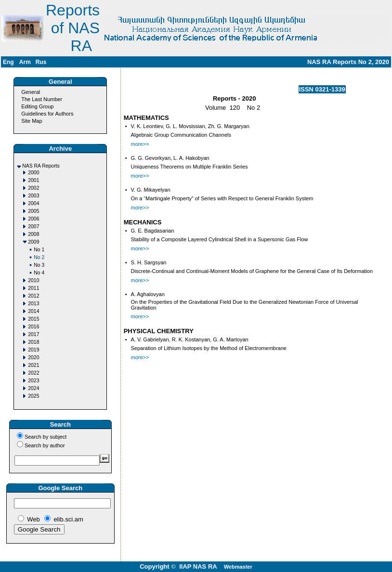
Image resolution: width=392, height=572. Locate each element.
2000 (33, 173)
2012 (33, 296)
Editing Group (37, 106)
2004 (33, 203)
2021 (33, 365)
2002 (33, 188)
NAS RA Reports (41, 166)
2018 (33, 342)
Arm (25, 62)
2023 (33, 381)
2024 (33, 388)
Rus (41, 62)
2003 (33, 196)
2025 (33, 396)
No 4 (39, 273)
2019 (33, 350)
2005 (33, 211)
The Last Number (42, 99)
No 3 (39, 265)
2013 (33, 304)
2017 (33, 334)
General (31, 92)
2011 (33, 288)
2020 (33, 357)
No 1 (39, 250)
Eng (8, 62)
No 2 (39, 257)
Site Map (32, 121)
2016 (33, 327)
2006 (33, 219)
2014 (33, 311)
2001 (33, 180)
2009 (33, 242)
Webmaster (238, 567)
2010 (33, 280)
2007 (33, 227)
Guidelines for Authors (47, 114)
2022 (33, 373)
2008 (33, 234)
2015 (33, 319)
